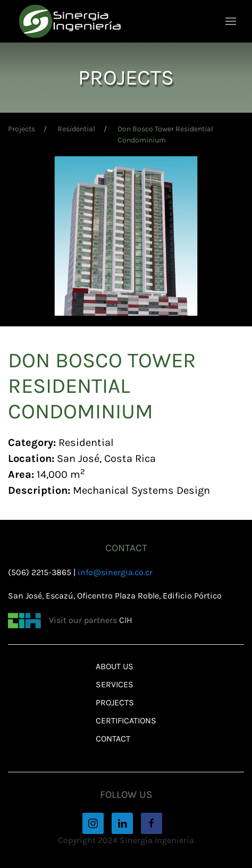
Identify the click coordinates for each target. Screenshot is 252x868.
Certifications (126, 720)
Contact (113, 739)
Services (115, 684)
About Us (115, 666)
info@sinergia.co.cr (115, 572)
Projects (22, 129)
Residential (76, 129)
